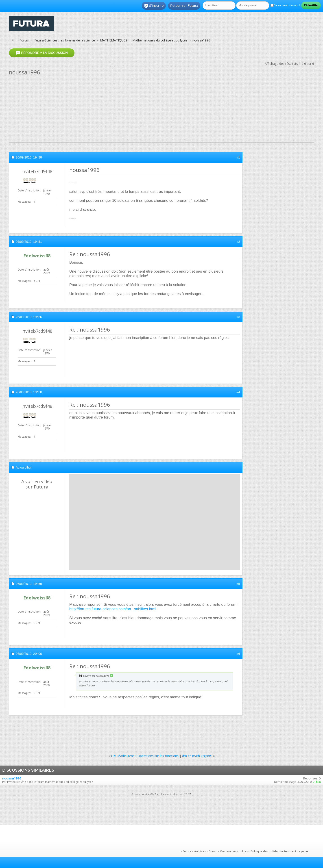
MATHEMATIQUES (114, 40)
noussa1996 (12, 778)
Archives (200, 851)
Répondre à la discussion (42, 53)
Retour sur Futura (184, 6)
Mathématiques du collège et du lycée (160, 40)
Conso (213, 851)
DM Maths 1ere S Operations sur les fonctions (145, 756)
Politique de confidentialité (269, 851)
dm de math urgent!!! (197, 756)
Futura (187, 851)
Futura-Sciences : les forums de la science (65, 40)
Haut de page (299, 851)
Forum (24, 40)
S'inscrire (154, 6)
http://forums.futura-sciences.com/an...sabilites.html (113, 609)
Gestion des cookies (234, 851)
